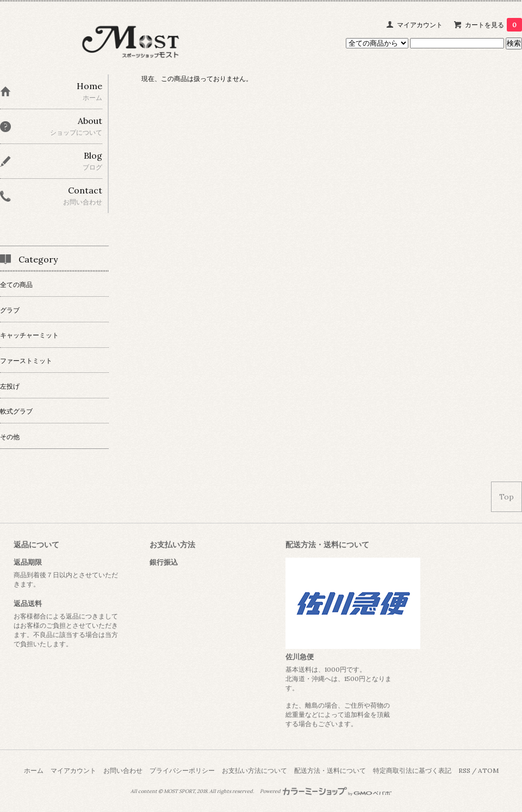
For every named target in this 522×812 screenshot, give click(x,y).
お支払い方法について (254, 770)
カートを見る (493, 25)
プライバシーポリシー (182, 770)
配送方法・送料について (330, 770)
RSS (464, 770)
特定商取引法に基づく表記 (412, 770)
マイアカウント (420, 25)
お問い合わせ (123, 770)
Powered (326, 791)
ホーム (34, 770)
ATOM (488, 770)
